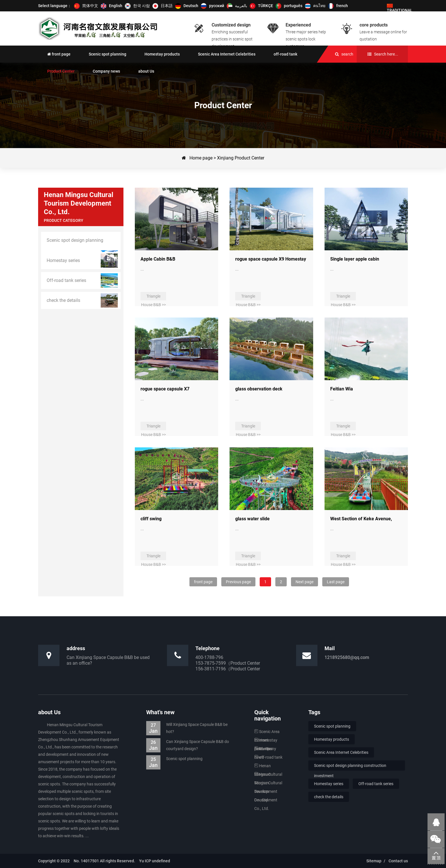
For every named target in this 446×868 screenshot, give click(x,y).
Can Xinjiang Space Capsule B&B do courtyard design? (188, 745)
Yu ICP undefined (153, 861)
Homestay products (332, 739)
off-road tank (268, 757)
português (293, 6)
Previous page (238, 582)
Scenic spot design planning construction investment (350, 767)
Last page (336, 582)
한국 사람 (142, 6)
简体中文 (90, 6)
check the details (329, 797)
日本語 (167, 6)
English (116, 6)
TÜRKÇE (266, 6)
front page (203, 582)
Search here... (386, 54)
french (342, 6)
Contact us (398, 861)
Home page (201, 158)
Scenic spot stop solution (100, 28)
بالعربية (241, 6)
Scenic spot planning (174, 759)
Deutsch (191, 6)
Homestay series (329, 784)
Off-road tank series (376, 784)
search (347, 54)
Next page (304, 582)
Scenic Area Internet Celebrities (341, 752)
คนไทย (319, 6)
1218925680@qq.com (347, 657)
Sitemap (374, 861)
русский (217, 6)
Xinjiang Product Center (241, 158)
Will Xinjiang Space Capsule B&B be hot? (187, 728)
